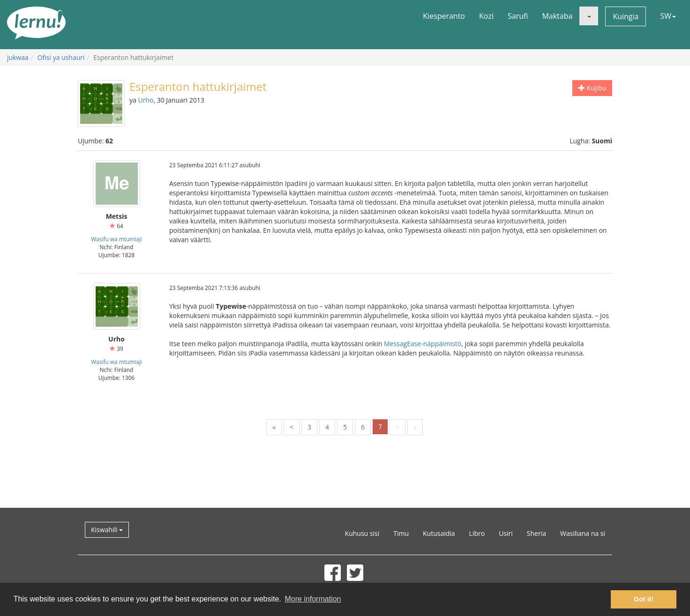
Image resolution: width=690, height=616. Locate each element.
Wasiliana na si (583, 533)
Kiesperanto (444, 16)
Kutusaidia (439, 533)
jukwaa (18, 57)
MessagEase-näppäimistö (423, 344)
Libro (477, 533)
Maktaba (557, 16)
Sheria (536, 533)
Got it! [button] (644, 599)
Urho (146, 100)
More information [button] (313, 599)
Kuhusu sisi (362, 533)
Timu (401, 533)
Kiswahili (107, 530)
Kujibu (592, 88)
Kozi (486, 16)
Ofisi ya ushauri (61, 57)
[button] (589, 16)
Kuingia (626, 16)
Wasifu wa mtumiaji (116, 239)
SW (668, 16)
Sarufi (518, 16)
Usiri (506, 533)
